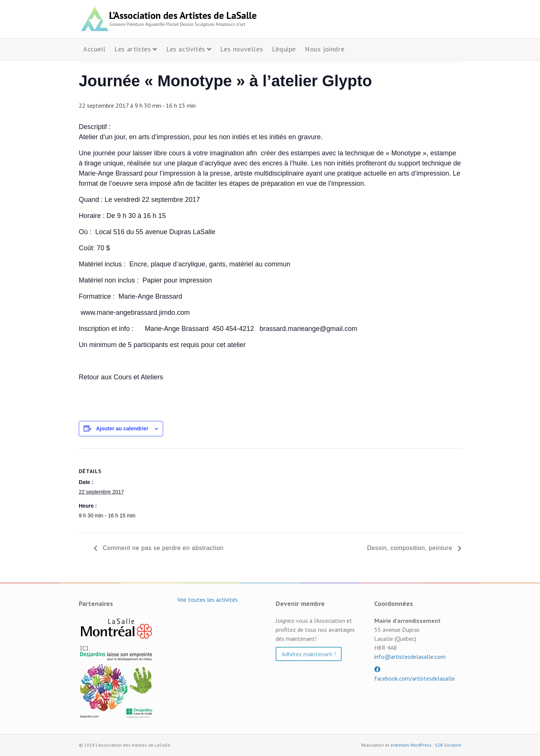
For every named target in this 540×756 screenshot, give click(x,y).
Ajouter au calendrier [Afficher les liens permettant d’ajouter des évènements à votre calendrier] (122, 428)
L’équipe (284, 49)
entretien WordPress (411, 745)
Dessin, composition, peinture (411, 548)
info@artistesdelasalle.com (410, 657)
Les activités (186, 49)
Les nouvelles (241, 49)
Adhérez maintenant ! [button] (309, 654)
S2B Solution (448, 745)
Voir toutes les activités (208, 600)
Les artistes (133, 49)
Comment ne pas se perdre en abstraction (162, 548)
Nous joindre (325, 49)
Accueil (94, 49)
